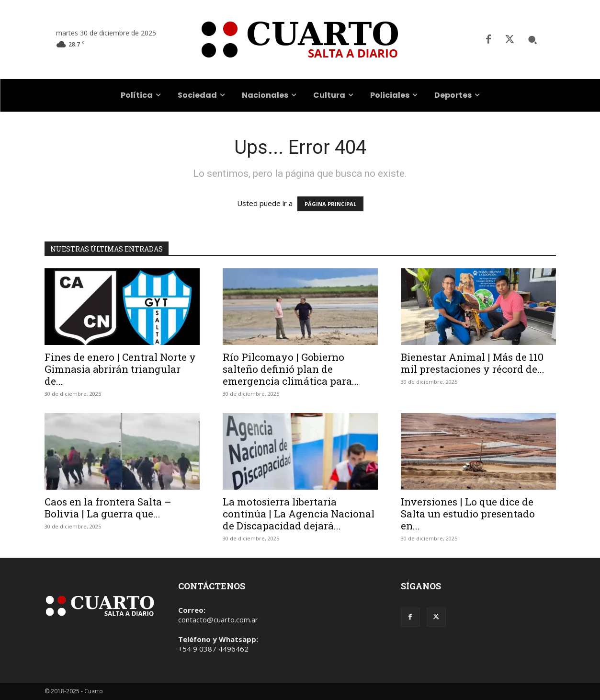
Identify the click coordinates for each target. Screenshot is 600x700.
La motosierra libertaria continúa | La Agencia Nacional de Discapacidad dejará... (299, 514)
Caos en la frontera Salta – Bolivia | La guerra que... (108, 508)
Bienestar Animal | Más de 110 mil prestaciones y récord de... (473, 363)
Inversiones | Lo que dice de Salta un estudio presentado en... (468, 514)
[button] (532, 40)
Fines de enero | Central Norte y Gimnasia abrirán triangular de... (120, 369)
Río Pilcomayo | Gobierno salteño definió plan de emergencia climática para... (291, 369)
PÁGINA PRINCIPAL (330, 204)
